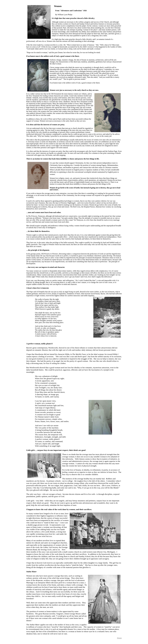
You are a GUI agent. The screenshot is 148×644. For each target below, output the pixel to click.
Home (119, 638)
